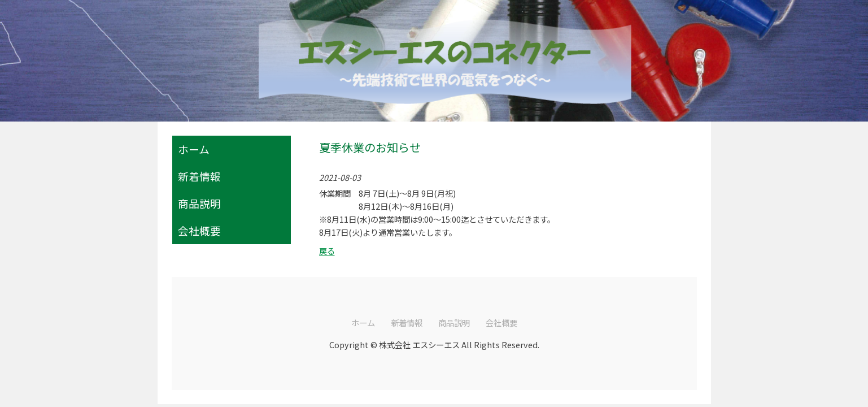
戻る (327, 251)
